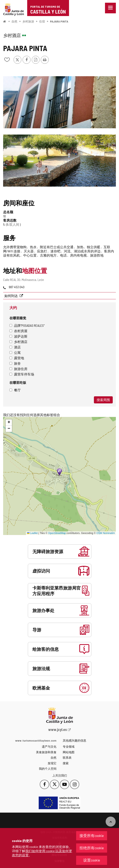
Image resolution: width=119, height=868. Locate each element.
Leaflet (32, 533)
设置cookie (92, 860)
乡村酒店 (18, 342)
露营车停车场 (22, 374)
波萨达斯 (18, 336)
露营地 (17, 358)
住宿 (42, 21)
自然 (14, 21)
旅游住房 (18, 369)
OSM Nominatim (106, 533)
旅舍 (15, 363)
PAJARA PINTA (59, 21)
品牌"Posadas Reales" (27, 325)
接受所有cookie (92, 836)
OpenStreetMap (57, 533)
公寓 (15, 352)
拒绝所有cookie (92, 848)
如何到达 (11, 296)
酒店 (15, 347)
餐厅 (15, 390)
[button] (9, 423)
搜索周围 (103, 400)
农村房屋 (18, 331)
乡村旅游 (28, 21)
